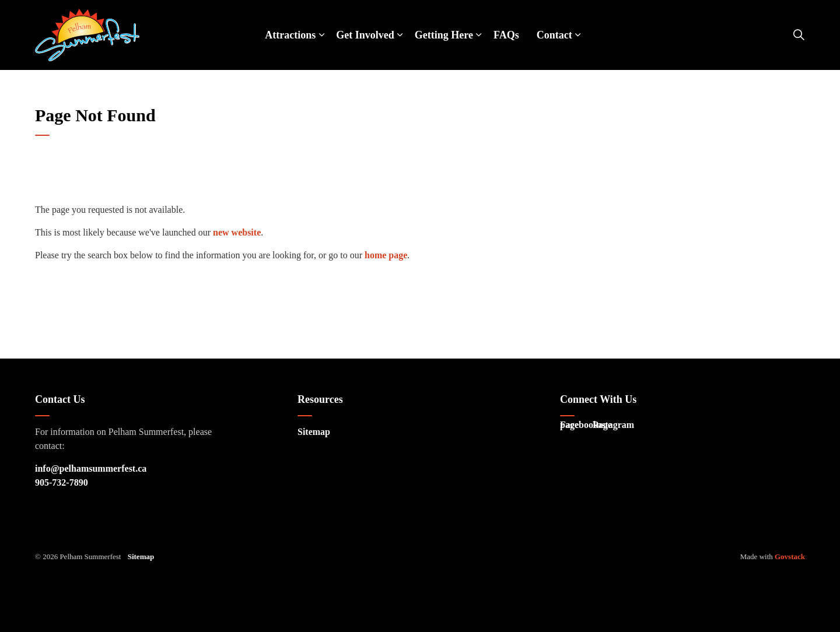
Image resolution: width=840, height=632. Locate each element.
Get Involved (365, 35)
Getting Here (444, 35)
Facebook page (575, 427)
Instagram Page (607, 427)
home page (386, 255)
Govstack (790, 556)
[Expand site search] (799, 35)
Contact (554, 35)
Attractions (290, 35)
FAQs (506, 35)
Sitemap (314, 432)
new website (237, 232)
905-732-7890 (62, 482)
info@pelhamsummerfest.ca (91, 468)
